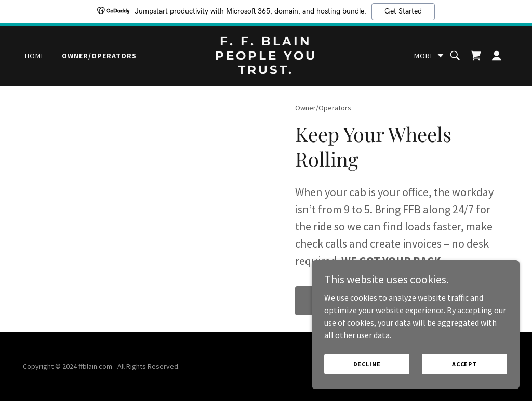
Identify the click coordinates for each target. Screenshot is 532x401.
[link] (266, 71)
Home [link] (35, 56)
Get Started (403, 11)
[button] (429, 56)
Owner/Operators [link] (99, 56)
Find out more (341, 301)
